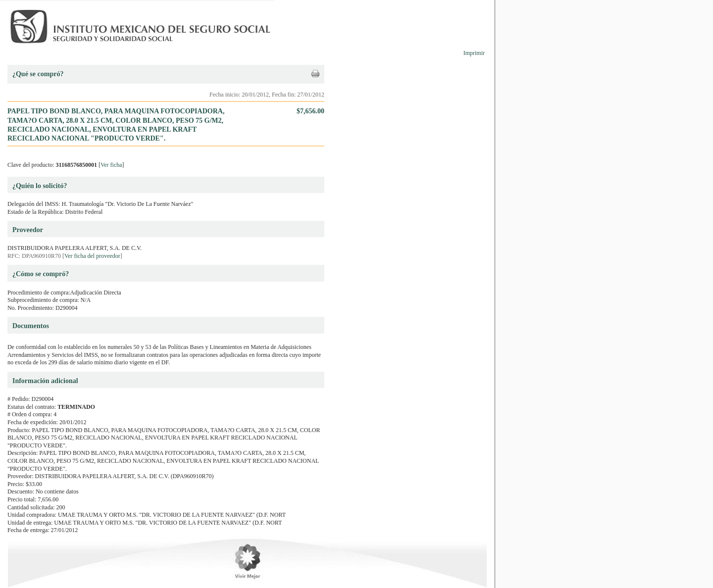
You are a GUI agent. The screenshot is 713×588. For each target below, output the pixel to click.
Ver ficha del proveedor (92, 256)
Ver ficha (111, 165)
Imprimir (474, 53)
